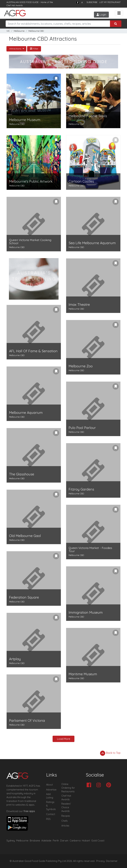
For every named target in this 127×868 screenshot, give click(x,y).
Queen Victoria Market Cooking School (30, 242)
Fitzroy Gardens (81, 489)
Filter (34, 49)
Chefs (64, 821)
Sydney (11, 841)
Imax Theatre (79, 305)
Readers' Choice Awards (66, 807)
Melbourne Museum (25, 120)
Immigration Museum (86, 612)
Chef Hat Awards (15, 5)
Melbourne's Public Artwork (31, 181)
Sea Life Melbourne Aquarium (92, 243)
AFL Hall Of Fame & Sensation (33, 351)
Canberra (75, 841)
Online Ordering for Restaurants (68, 788)
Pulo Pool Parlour (82, 428)
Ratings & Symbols (51, 806)
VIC (8, 31)
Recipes (66, 816)
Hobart (86, 841)
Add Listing (50, 796)
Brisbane (35, 841)
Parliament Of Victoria (27, 721)
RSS (48, 819)
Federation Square (24, 597)
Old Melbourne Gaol (25, 536)
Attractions (16, 49)
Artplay (15, 659)
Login (101, 15)
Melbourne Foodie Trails (88, 116)
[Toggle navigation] (119, 13)
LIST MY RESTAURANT (110, 2)
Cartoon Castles (81, 181)
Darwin (64, 841)
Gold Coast (98, 841)
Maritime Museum (83, 674)
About (49, 785)
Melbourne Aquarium (26, 413)
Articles (65, 826)
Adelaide (46, 841)
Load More (64, 739)
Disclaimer (112, 861)
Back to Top (110, 753)
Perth (56, 841)
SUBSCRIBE (92, 2)
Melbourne (19, 31)
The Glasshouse (22, 474)
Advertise (51, 790)
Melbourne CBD (36, 31)
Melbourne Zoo (81, 366)
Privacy (100, 861)
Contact (51, 814)
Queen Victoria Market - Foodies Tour (90, 550)
